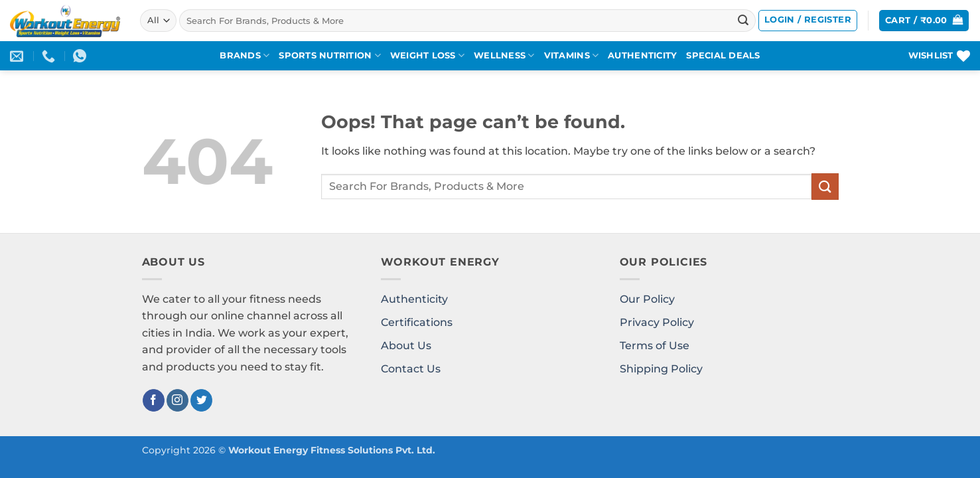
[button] (808, 21)
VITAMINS (572, 55)
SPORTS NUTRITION (330, 55)
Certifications (417, 322)
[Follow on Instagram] (177, 400)
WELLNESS (504, 55)
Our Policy (647, 299)
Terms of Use (655, 346)
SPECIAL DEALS (723, 55)
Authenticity (414, 299)
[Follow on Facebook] (154, 400)
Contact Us (411, 369)
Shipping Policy (661, 369)
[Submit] (743, 21)
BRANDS (245, 55)
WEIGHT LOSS (427, 55)
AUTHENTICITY (642, 55)
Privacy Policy (657, 322)
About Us (406, 346)
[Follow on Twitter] (201, 400)
